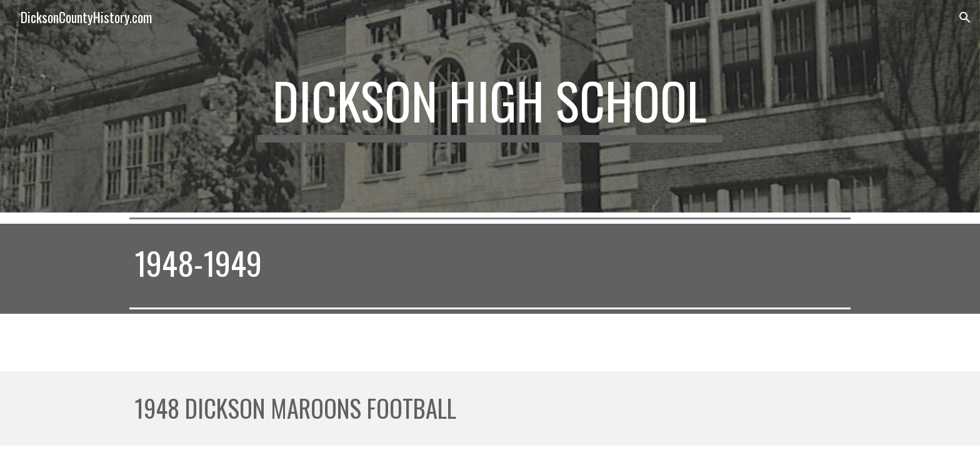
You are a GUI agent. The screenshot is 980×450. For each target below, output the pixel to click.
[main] (490, 106)
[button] (965, 17)
